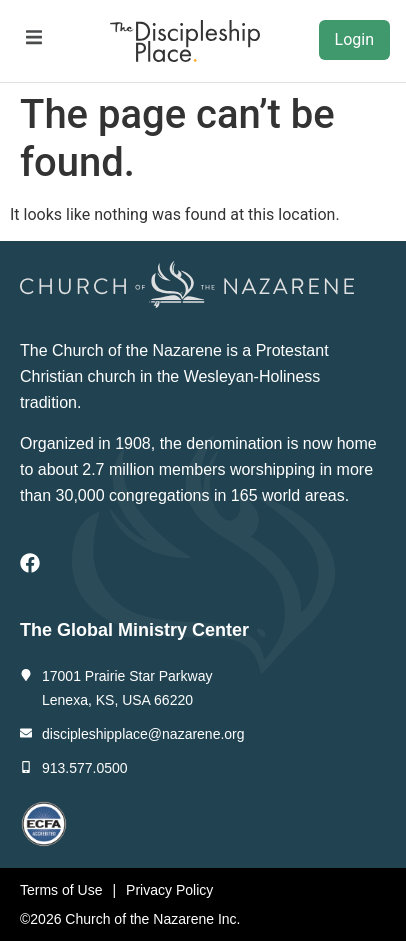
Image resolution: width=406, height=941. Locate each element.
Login (354, 39)
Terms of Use (61, 890)
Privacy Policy (169, 890)
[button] (33, 37)
